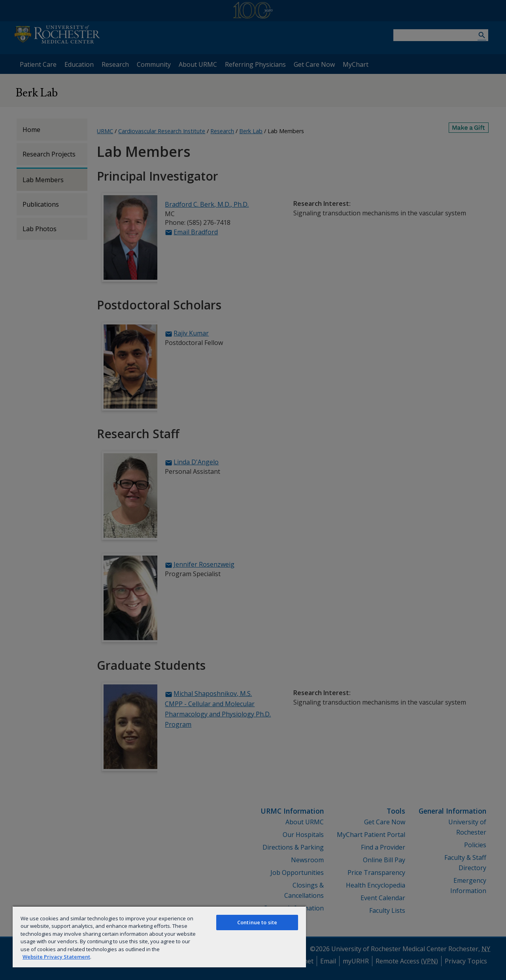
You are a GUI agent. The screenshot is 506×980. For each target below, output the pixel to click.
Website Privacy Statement (56, 957)
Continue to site (257, 922)
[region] (159, 937)
